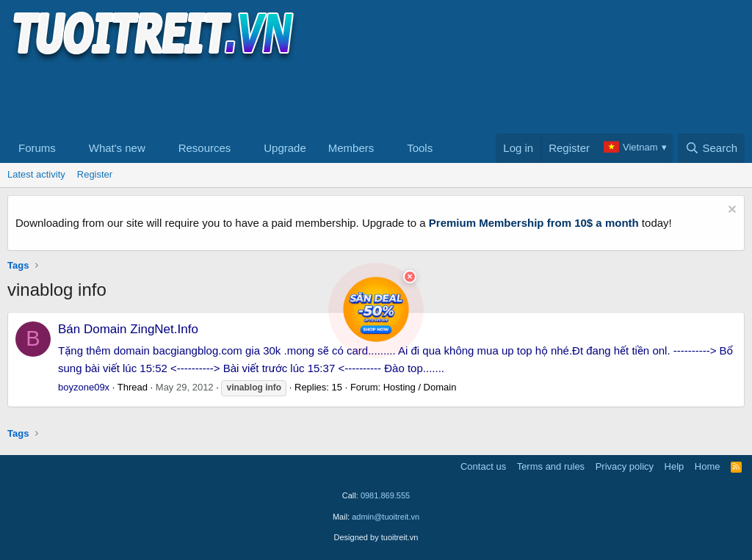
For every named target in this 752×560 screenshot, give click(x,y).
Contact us (483, 466)
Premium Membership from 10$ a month (534, 223)
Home (708, 466)
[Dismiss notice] (730, 211)
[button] (68, 148)
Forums (37, 148)
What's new (117, 148)
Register (95, 174)
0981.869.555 (385, 495)
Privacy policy (625, 466)
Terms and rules (551, 466)
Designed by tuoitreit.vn (376, 537)
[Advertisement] (275, 96)
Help (675, 466)
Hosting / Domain (420, 387)
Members (351, 148)
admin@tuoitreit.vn (386, 517)
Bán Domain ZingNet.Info (128, 329)
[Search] (711, 148)
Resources (205, 148)
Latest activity (36, 174)
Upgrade (285, 148)
